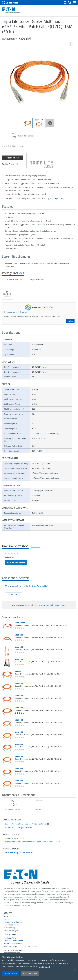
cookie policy (44, 966)
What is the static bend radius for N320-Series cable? (26, 586)
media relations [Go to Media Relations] (10, 938)
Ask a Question (14, 595)
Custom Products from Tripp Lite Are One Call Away (26, 824)
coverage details (57, 198)
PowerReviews (35, 547)
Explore (70, 321)
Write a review (18, 146)
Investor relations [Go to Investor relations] (11, 925)
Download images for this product (19, 853)
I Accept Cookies (11, 974)
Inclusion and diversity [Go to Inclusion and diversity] (13, 922)
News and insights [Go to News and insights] (11, 930)
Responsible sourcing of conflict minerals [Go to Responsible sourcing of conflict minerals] (21, 946)
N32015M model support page (53, 605)
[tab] (39, 587)
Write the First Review (16, 562)
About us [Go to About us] (8, 916)
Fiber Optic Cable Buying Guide (17, 828)
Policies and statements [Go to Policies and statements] (14, 941)
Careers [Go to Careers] (7, 919)
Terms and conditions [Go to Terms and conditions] (13, 944)
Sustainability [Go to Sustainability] (10, 928)
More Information (30, 974)
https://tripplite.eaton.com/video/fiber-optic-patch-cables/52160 (31, 842)
